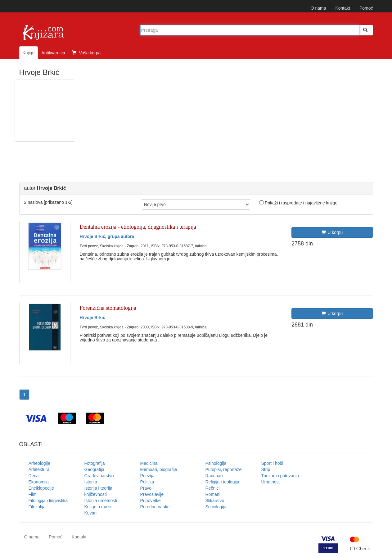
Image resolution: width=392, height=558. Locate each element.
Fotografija (95, 463)
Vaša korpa (86, 53)
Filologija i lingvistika (48, 501)
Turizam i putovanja (280, 476)
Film (33, 494)
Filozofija (37, 507)
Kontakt (342, 8)
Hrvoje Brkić (92, 236)
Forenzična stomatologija (108, 308)
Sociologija (216, 507)
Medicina (149, 463)
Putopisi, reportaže (224, 469)
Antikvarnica (53, 53)
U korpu (332, 232)
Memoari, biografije (159, 469)
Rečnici (213, 488)
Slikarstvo (215, 501)
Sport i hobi (272, 463)
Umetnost (271, 482)
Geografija (95, 469)
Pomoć (366, 8)
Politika (147, 482)
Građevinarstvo (99, 476)
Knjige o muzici (99, 507)
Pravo (146, 488)
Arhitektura (39, 469)
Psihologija (216, 463)
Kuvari (91, 513)
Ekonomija (39, 482)
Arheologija (39, 463)
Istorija (91, 482)
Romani (213, 494)
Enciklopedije (41, 488)
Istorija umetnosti (101, 501)
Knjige (29, 53)
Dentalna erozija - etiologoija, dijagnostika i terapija (138, 227)
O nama (318, 8)
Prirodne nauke (155, 507)
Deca (34, 476)
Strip (266, 469)
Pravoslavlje (152, 494)
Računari (214, 476)
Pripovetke (151, 501)
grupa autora (121, 236)
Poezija (147, 476)
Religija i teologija (222, 482)
